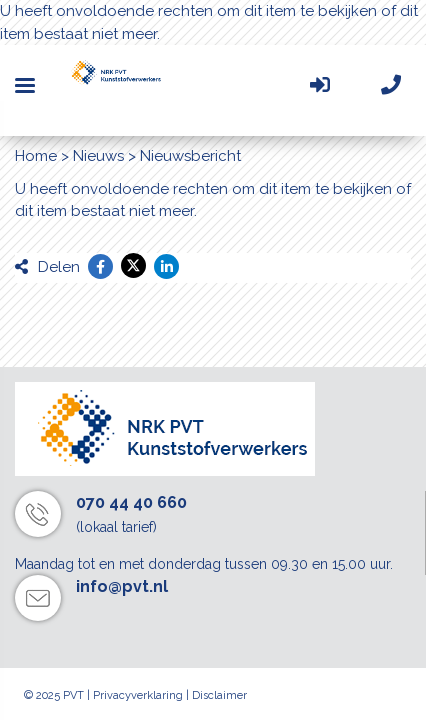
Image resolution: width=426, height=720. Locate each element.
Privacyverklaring (138, 695)
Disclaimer (219, 695)
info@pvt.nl (122, 586)
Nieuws (98, 156)
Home (36, 156)
